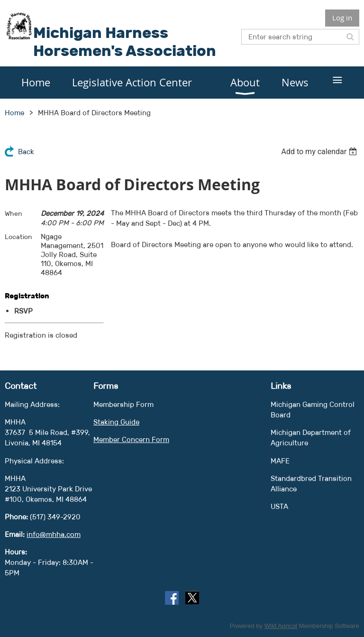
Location (18, 237)
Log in (342, 18)
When (14, 213)
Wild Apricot (281, 626)
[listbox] (320, 152)
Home (14, 113)
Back (26, 152)
